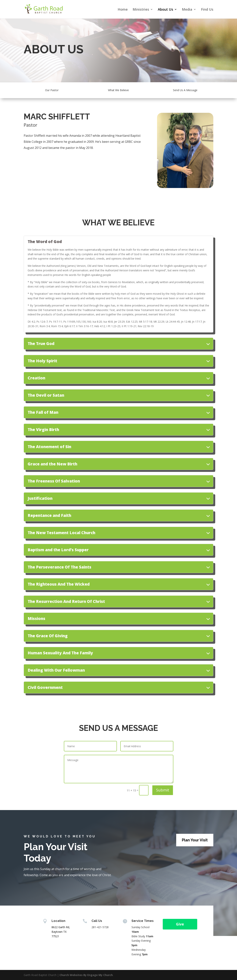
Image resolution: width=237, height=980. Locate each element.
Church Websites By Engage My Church (86, 975)
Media (187, 10)
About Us (165, 10)
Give (180, 924)
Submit (163, 790)
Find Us (207, 10)
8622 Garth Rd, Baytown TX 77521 (61, 932)
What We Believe (118, 90)
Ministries (141, 10)
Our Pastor (52, 90)
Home (123, 10)
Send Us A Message (185, 90)
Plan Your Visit (195, 840)
